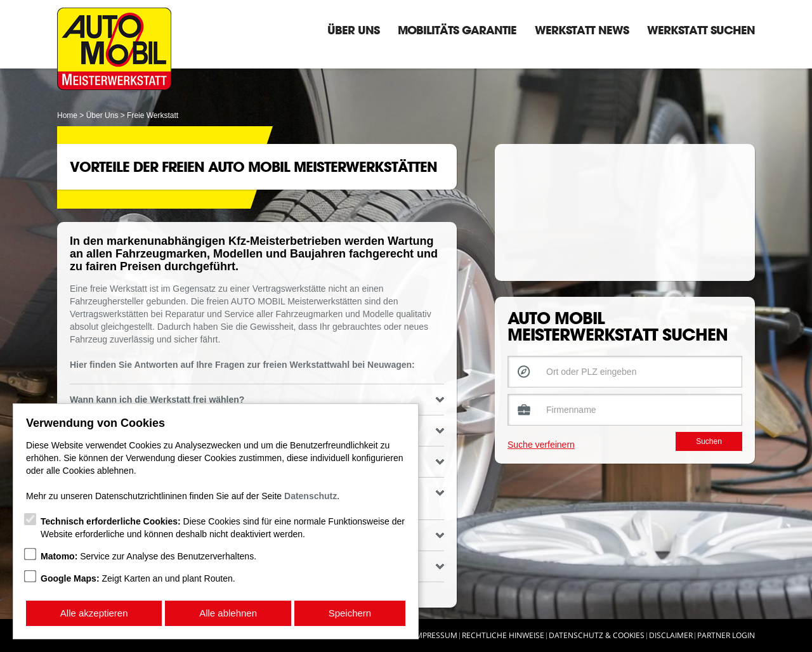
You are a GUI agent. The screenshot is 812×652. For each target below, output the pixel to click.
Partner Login (726, 635)
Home (67, 115)
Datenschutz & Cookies (597, 635)
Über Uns (353, 30)
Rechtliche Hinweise (503, 635)
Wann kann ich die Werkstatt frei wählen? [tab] (257, 400)
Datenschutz (311, 496)
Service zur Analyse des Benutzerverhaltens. (148, 556)
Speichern (350, 613)
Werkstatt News (582, 30)
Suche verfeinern (541, 445)
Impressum (435, 635)
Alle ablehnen (228, 613)
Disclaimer (671, 635)
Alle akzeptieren (94, 613)
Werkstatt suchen (701, 30)
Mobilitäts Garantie (457, 30)
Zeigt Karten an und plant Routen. (138, 578)
